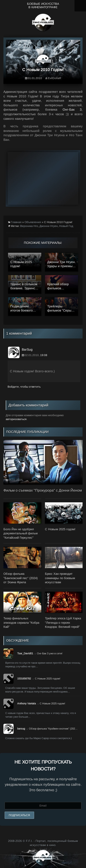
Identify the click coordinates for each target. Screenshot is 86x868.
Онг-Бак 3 (72, 109)
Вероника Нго (29, 226)
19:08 (44, 355)
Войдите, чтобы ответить (24, 387)
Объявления (33, 222)
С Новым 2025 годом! (48, 679)
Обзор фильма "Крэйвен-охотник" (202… (53, 729)
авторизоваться (16, 419)
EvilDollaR (55, 78)
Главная (16, 222)
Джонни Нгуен (49, 226)
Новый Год (66, 226)
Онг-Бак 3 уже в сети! (50, 653)
